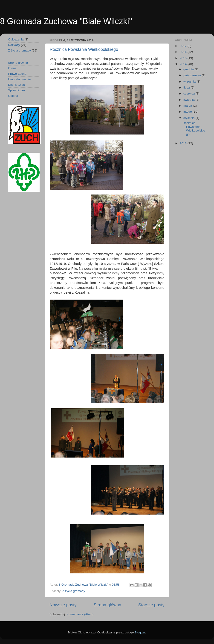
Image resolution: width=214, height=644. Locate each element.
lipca (187, 87)
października (193, 75)
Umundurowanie (19, 79)
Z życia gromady (74, 591)
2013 (184, 143)
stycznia (189, 118)
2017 (184, 46)
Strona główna (107, 605)
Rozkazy (14, 45)
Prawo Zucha (17, 74)
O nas (12, 68)
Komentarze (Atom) (80, 614)
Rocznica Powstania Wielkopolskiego (84, 49)
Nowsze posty (63, 605)
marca (188, 106)
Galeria (13, 96)
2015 (184, 58)
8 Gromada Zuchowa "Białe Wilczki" (66, 21)
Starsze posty (151, 605)
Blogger (140, 632)
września (190, 82)
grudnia (189, 69)
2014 (184, 64)
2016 (184, 52)
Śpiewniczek (17, 90)
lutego (188, 112)
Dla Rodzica (16, 85)
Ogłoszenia (16, 39)
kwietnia (189, 100)
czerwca (189, 93)
